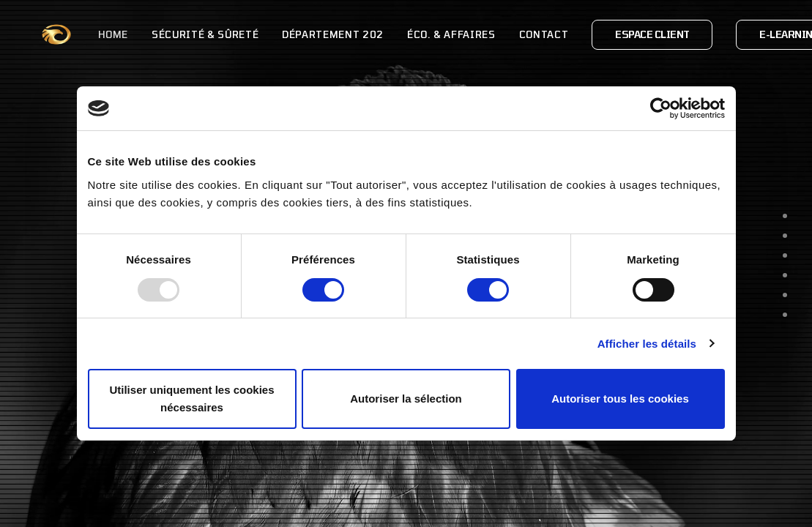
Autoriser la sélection (406, 399)
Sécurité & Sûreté (170, 34)
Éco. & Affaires (416, 34)
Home (78, 34)
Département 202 (298, 34)
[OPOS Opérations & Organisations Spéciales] (39, 34)
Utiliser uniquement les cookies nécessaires (191, 399)
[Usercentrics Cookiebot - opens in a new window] (661, 108)
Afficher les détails (647, 344)
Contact (509, 34)
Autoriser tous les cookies (620, 399)
